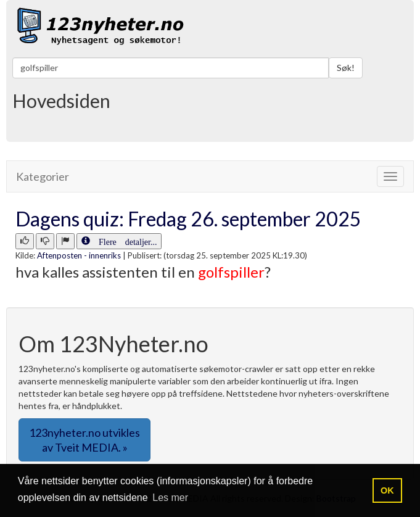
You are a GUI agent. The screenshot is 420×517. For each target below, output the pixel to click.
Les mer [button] (170, 498)
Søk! (346, 68)
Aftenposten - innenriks (79, 255)
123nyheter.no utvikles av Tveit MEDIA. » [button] (84, 440)
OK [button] (387, 490)
